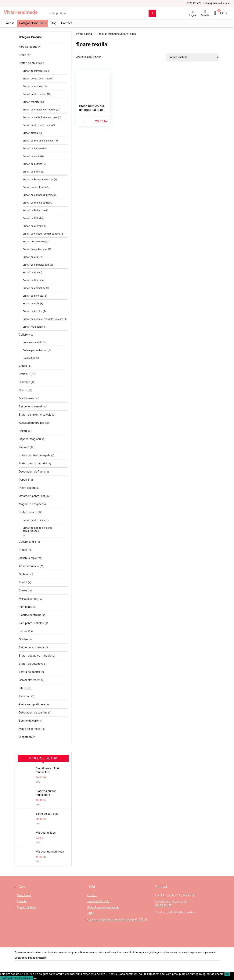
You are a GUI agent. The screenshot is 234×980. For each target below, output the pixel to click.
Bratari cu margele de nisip (38, 141)
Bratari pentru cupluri (35, 94)
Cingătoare (26, 737)
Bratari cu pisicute (33, 296)
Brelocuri (25, 374)
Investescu (41, 958)
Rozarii (23, 431)
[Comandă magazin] (193, 57)
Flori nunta (26, 607)
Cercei (23, 366)
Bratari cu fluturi (32, 218)
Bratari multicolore (33, 327)
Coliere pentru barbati (35, 350)
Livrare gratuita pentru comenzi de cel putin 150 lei (117, 919)
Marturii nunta (28, 599)
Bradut (23, 582)
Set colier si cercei (30, 406)
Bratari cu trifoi (31, 303)
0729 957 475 (163, 905)
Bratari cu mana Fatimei (36, 203)
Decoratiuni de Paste (32, 472)
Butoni (23, 550)
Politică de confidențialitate (103, 907)
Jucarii (23, 631)
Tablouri (24, 447)
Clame (23, 390)
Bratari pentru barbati (32, 463)
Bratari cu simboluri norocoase (40, 117)
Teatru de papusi (29, 672)
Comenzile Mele (27, 907)
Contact (67, 23)
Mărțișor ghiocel (46, 833)
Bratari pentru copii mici (36, 78)
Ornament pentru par (32, 496)
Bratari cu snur (28, 63)
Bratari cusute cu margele (35, 656)
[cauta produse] (152, 13)
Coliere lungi (27, 542)
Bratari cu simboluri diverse (38, 195)
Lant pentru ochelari (32, 623)
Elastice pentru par (31, 615)
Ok (227, 974)
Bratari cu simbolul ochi (36, 265)
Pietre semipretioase (32, 704)
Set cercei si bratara (31, 647)
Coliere (23, 335)
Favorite (22, 901)
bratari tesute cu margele (35, 455)
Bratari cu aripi (31, 257)
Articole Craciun (29, 566)
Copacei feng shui (30, 439)
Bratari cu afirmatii (33, 226)
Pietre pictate (27, 488)
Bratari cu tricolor (33, 311)
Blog (53, 23)
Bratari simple (31, 133)
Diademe (25, 382)
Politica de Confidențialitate (17, 978)
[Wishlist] (205, 12)
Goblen (23, 639)
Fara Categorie (28, 47)
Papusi (23, 480)
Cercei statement (30, 680)
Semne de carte (29, 721)
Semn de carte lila (47, 814)
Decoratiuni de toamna (33, 713)
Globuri (23, 574)
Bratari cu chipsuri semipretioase (41, 234)
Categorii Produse (31, 23)
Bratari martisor (32, 102)
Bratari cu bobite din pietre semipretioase (38, 529)
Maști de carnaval (30, 729)
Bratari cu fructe (32, 280)
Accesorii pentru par (32, 423)
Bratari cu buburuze (34, 210)
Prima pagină (84, 34)
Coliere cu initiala (32, 342)
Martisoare (26, 398)
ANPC (91, 913)
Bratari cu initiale (32, 148)
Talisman (25, 696)
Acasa (10, 23)
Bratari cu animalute (34, 288)
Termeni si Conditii (98, 901)
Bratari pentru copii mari (36, 125)
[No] (35, 979)
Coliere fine (29, 358)
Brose (23, 55)
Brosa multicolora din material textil (92, 108)
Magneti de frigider (31, 504)
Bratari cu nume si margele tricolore (43, 319)
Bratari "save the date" (35, 249)
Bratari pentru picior (34, 520)
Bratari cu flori (31, 272)
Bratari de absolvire (34, 241)
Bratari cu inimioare (34, 71)
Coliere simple (28, 558)
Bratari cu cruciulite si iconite (39, 110)
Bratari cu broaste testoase (38, 179)
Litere (23, 688)
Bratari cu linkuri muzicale (35, 415)
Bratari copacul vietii (34, 187)
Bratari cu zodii (31, 156)
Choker (23, 591)
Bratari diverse (28, 512)
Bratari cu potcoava (31, 664)
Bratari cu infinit (32, 172)
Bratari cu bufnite (32, 164)
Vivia (38, 782)
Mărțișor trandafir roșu (50, 852)
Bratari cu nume (32, 86)
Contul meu (24, 895)
